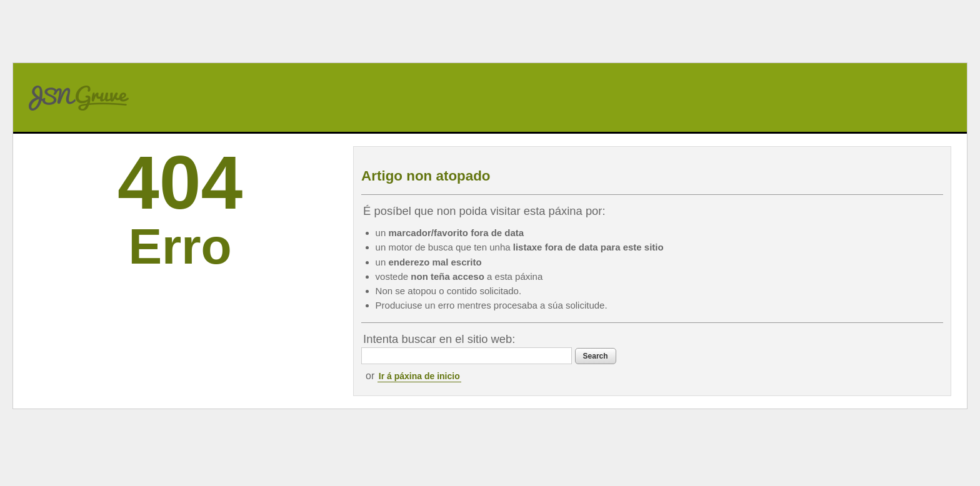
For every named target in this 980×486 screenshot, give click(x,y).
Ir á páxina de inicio (419, 376)
